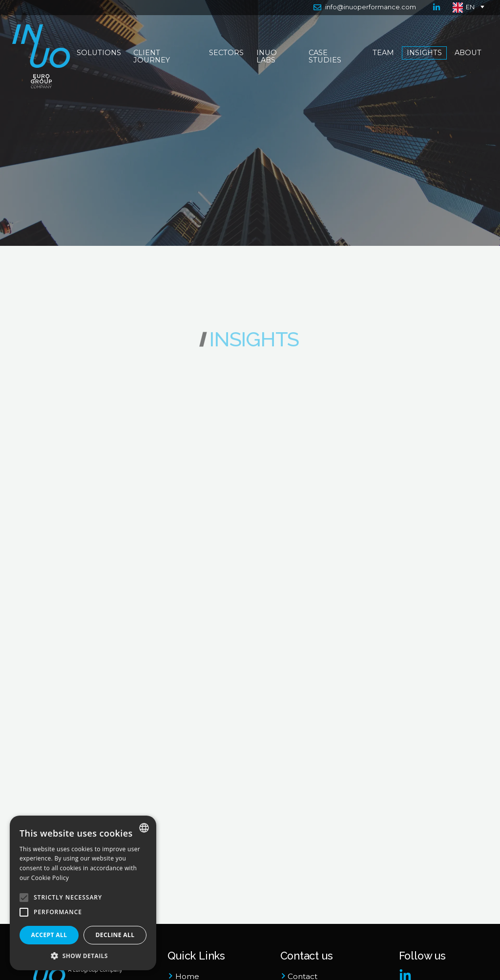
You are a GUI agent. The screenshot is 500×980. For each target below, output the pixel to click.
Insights (424, 53)
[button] (83, 956)
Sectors (227, 53)
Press (79, 438)
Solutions (99, 53)
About (468, 53)
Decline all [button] (115, 935)
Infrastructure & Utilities (64, 630)
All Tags (333, 353)
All (84, 353)
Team (383, 53)
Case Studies (325, 57)
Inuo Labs (267, 57)
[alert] (83, 893)
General (48, 438)
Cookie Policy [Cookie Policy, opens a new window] (50, 878)
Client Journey (153, 57)
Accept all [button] (49, 935)
